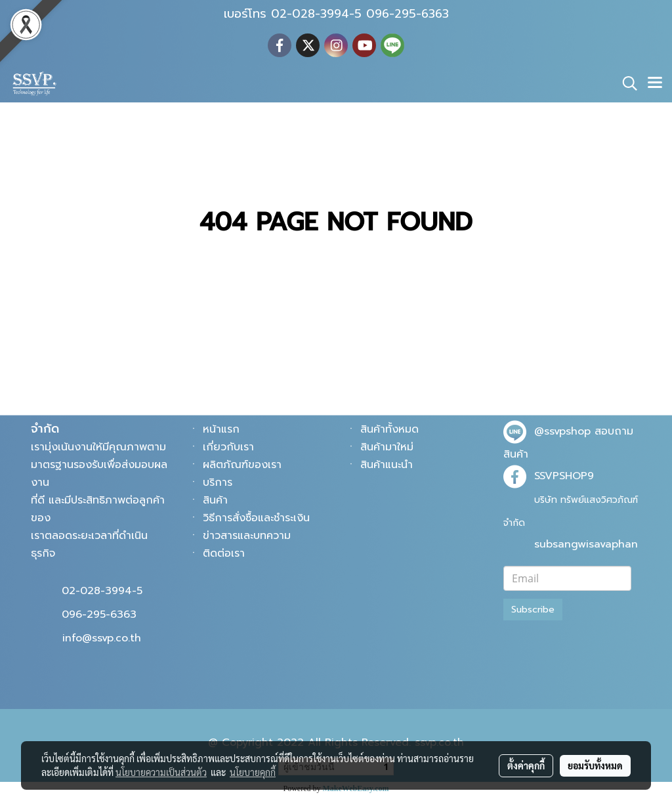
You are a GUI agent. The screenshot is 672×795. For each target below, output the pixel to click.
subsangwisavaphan (586, 544)
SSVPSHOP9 (564, 476)
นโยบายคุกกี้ (253, 772)
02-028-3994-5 (102, 591)
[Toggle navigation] (655, 83)
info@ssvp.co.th (102, 638)
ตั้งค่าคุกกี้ (526, 765)
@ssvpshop (562, 431)
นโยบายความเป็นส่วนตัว (161, 772)
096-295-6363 (99, 614)
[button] (625, 83)
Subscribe (533, 610)
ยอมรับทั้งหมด (595, 765)
